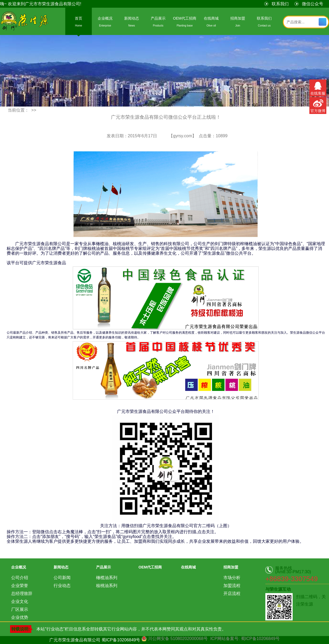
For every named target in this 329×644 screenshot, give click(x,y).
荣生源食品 (24, 22)
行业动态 (62, 586)
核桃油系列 (107, 586)
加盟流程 (232, 586)
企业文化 (20, 601)
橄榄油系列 (107, 578)
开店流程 (232, 594)
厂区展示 (20, 609)
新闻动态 (132, 23)
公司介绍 (20, 578)
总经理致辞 (22, 594)
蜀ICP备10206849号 (121, 640)
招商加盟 (238, 23)
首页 (79, 23)
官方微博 (318, 105)
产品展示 (158, 23)
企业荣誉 (20, 586)
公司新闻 (62, 578)
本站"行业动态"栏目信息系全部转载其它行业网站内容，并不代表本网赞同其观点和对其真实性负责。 (131, 629)
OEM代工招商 (185, 23)
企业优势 (20, 617)
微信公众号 (313, 4)
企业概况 (105, 23)
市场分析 (232, 578)
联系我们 (280, 4)
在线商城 (211, 23)
